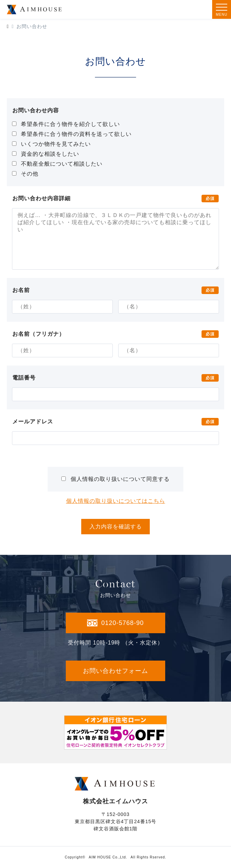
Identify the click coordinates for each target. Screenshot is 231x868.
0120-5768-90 (115, 623)
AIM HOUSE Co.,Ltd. (108, 857)
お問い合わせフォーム (115, 671)
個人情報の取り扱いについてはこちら (116, 501)
